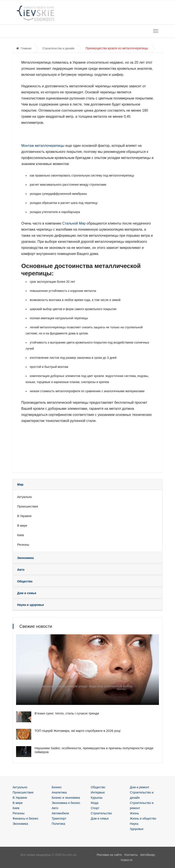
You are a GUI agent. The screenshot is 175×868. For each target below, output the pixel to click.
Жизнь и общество (143, 818)
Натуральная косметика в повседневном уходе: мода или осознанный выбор (74, 686)
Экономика (20, 824)
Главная (24, 48)
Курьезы (97, 798)
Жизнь (134, 813)
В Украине (24, 516)
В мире (22, 526)
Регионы (23, 545)
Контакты (131, 855)
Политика (58, 824)
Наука (134, 824)
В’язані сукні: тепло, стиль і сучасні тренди (67, 713)
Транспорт (59, 818)
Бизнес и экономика (66, 798)
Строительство (101, 813)
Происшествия (28, 506)
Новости (127, 860)
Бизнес (57, 787)
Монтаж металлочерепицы (43, 146)
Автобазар (147, 855)
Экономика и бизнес (66, 803)
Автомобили (60, 813)
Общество (98, 787)
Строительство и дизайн (58, 48)
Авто (55, 808)
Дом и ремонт (140, 787)
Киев (21, 535)
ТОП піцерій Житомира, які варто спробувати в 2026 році (78, 731)
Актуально (25, 497)
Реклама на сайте (109, 855)
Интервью (98, 792)
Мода (95, 803)
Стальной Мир (74, 223)
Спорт (95, 808)
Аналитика (59, 792)
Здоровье (137, 829)
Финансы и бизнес (26, 818)
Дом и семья (100, 818)
